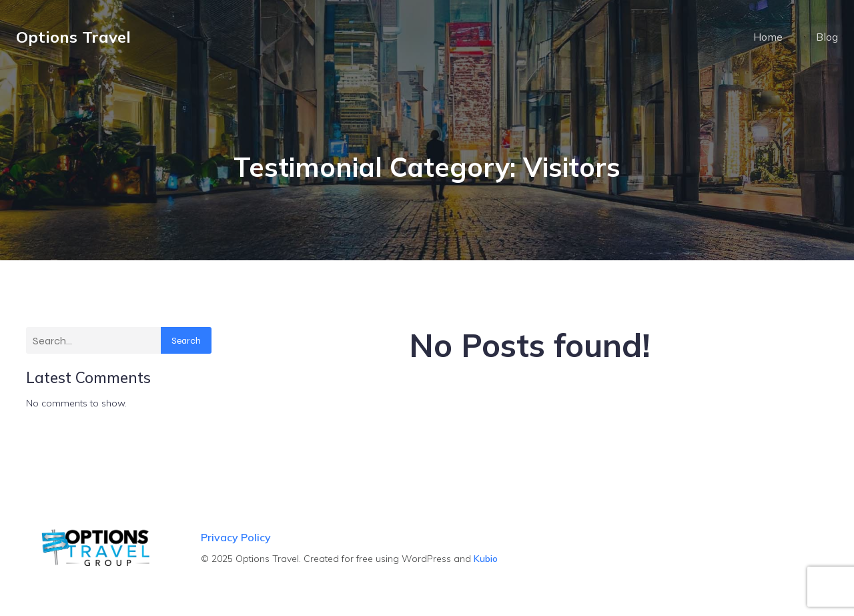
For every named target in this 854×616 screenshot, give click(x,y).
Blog (827, 37)
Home (768, 37)
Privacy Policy (236, 537)
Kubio (486, 559)
